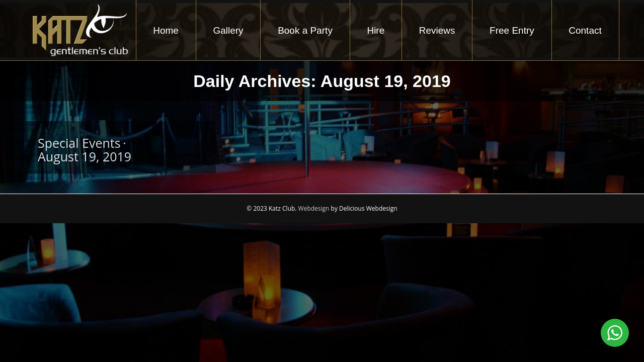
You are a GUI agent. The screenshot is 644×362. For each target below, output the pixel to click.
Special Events (79, 143)
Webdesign (314, 208)
